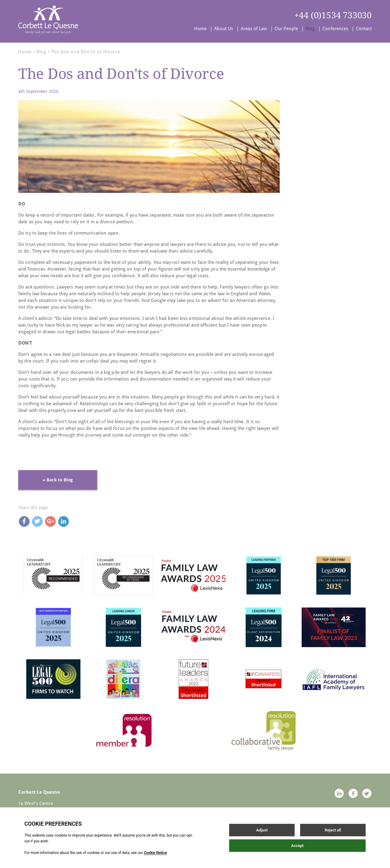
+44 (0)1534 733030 (333, 15)
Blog (310, 29)
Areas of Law (254, 29)
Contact (364, 29)
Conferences (335, 29)
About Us (224, 29)
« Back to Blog (58, 480)
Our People (286, 29)
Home (200, 29)
